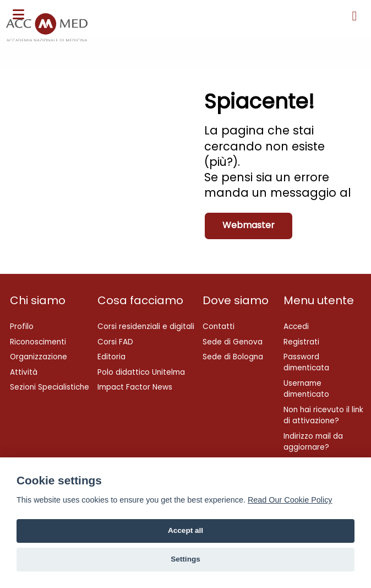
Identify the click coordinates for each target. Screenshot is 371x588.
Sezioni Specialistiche (50, 387)
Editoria (111, 357)
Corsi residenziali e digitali (146, 327)
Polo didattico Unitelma (141, 372)
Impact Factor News (135, 387)
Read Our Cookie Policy (290, 500)
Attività (24, 372)
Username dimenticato (306, 389)
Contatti (219, 327)
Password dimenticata (306, 362)
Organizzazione (39, 357)
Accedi (296, 327)
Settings (185, 559)
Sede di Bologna (233, 357)
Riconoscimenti (38, 342)
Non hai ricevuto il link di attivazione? (323, 415)
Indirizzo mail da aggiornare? (313, 442)
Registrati (301, 342)
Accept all (185, 530)
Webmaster (249, 225)
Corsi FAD (115, 342)
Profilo (22, 327)
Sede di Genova (233, 342)
